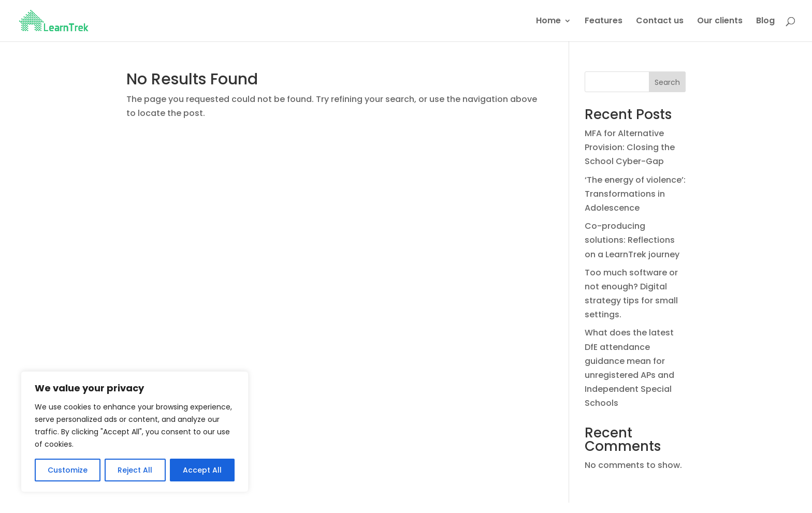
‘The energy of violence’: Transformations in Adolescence (635, 194)
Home (548, 22)
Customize (68, 470)
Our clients (720, 22)
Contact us (660, 22)
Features (604, 22)
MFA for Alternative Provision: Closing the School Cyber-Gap (630, 147)
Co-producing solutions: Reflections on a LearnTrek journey (632, 240)
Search (667, 82)
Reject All (135, 470)
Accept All (202, 470)
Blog (765, 22)
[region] (135, 432)
